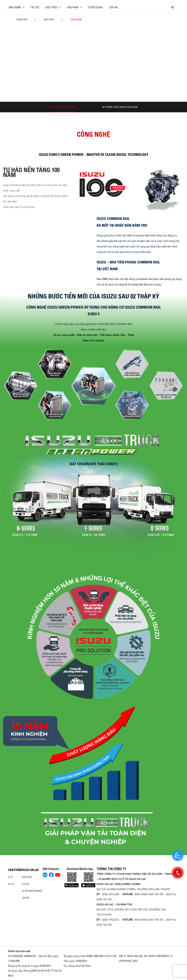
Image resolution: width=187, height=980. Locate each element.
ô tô (10, 877)
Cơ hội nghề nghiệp (32, 891)
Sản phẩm (15, 870)
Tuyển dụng (95, 7)
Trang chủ (22, 20)
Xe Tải (11, 884)
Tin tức (35, 7)
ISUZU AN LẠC (31, 870)
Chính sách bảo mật (19, 951)
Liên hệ (113, 7)
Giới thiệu (49, 20)
